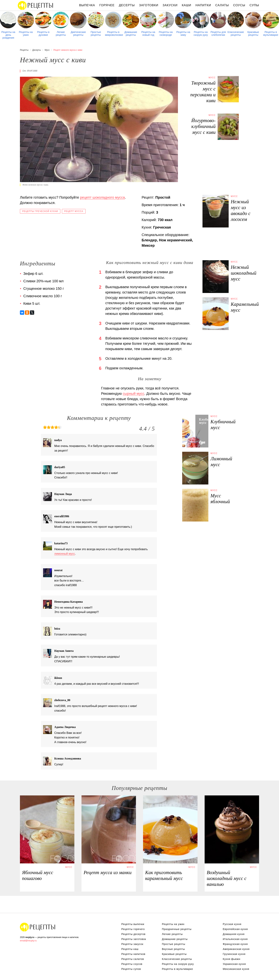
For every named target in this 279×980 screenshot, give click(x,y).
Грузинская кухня (234, 954)
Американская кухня (236, 949)
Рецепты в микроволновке (113, 33)
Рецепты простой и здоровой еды (36, 5)
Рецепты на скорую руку (201, 33)
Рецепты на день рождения (8, 35)
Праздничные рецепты (177, 929)
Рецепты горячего (133, 929)
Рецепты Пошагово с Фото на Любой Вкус (38, 927)
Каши (187, 5)
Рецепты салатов (133, 959)
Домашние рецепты (131, 33)
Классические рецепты (236, 33)
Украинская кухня (234, 964)
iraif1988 (32, 71)
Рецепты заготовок (134, 939)
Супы (254, 5)
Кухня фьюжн (232, 959)
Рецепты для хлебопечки (218, 33)
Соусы (239, 5)
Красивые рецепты (253, 33)
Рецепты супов (131, 969)
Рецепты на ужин (26, 33)
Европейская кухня (235, 929)
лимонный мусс (65, 554)
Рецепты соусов (132, 964)
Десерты (127, 5)
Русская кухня (232, 924)
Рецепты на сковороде (166, 33)
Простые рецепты (96, 33)
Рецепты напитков (133, 954)
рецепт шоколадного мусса (102, 197)
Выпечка (87, 5)
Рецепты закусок (132, 944)
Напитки (203, 5)
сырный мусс (134, 394)
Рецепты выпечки (133, 924)
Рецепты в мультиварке (271, 33)
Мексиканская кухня (236, 969)
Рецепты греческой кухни (40, 211)
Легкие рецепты (61, 33)
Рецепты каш (130, 949)
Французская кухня (235, 944)
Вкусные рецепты (173, 949)
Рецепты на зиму (183, 33)
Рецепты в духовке (43, 33)
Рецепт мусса (74, 211)
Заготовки (149, 5)
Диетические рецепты (78, 33)
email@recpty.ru (28, 941)
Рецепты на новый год (148, 33)
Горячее (107, 5)
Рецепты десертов (133, 934)
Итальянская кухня (235, 939)
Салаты (222, 5)
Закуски (170, 5)
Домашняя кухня (234, 934)
